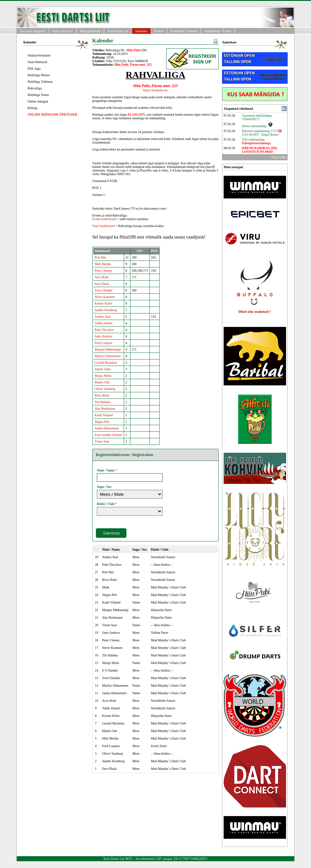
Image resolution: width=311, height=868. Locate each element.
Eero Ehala (102, 284)
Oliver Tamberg (105, 389)
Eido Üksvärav (104, 330)
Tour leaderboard (103, 226)
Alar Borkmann (105, 409)
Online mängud (38, 101)
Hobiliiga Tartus (38, 95)
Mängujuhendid (90, 31)
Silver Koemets (105, 297)
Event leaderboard (104, 219)
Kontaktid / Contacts (184, 31)
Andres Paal (103, 317)
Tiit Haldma (102, 402)
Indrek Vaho (103, 369)
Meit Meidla (103, 264)
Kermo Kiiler (103, 303)
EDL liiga (34, 69)
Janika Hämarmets (107, 428)
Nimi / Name (106, 470)
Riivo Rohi (102, 395)
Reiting (32, 108)
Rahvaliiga (35, 88)
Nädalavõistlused (39, 55)
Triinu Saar (102, 441)
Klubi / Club (106, 504)
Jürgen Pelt (102, 422)
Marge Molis (103, 376)
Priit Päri (100, 257)
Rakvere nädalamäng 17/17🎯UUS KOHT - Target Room (262, 133)
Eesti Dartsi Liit (118, 31)
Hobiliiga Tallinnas (40, 82)
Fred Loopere (103, 343)
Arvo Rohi (102, 277)
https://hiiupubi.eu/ (156, 90)
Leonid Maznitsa (106, 363)
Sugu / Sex (104, 487)
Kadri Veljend (104, 415)
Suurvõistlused (37, 62)
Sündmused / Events (218, 31)
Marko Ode (102, 382)
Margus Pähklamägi (108, 349)
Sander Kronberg (106, 310)
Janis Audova (103, 336)
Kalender (141, 31)
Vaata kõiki (279, 157)
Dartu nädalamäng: (257, 126)
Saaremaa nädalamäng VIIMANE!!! (257, 117)
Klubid (159, 31)
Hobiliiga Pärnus (39, 75)
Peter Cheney (103, 271)
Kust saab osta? (63, 31)
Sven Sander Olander (109, 435)
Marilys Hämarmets (108, 356)
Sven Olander (104, 290)
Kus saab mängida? (33, 31)
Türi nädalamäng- (256, 141)
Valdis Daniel (103, 323)
